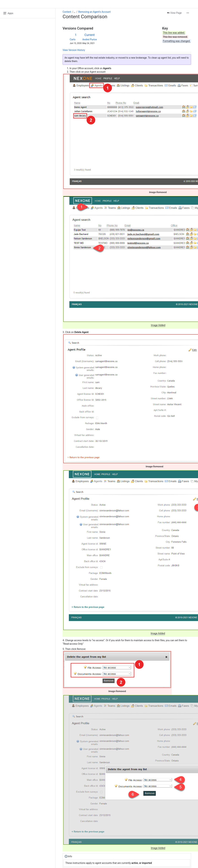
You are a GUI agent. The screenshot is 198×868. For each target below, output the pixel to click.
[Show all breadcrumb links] (74, 12)
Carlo (73, 39)
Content (67, 12)
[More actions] (188, 13)
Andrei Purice (90, 39)
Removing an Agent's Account (94, 12)
